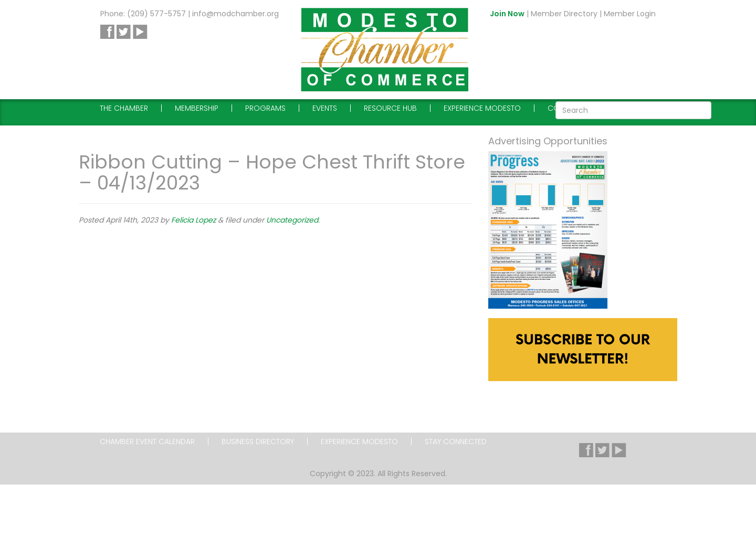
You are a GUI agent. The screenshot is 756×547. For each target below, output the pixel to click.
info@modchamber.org (235, 14)
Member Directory (564, 14)
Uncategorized (292, 220)
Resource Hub (390, 108)
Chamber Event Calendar (147, 441)
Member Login (630, 14)
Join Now (507, 14)
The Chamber (124, 108)
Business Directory (258, 441)
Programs (265, 108)
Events (325, 108)
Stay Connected (456, 441)
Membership (197, 108)
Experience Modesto (482, 108)
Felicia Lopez (193, 220)
